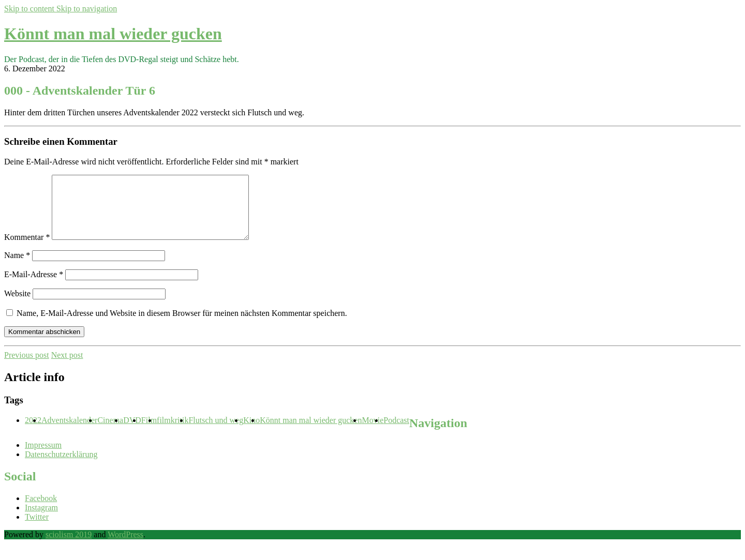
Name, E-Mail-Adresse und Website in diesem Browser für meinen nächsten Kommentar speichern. (182, 326)
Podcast (396, 433)
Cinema (110, 433)
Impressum (43, 457)
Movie (373, 433)
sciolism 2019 (69, 547)
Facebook (41, 511)
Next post (67, 367)
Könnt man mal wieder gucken (113, 34)
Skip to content (30, 9)
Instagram (41, 520)
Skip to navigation (87, 9)
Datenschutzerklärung (61, 467)
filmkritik (173, 433)
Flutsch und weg (216, 433)
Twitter (37, 529)
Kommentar (27, 249)
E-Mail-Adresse (34, 287)
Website (17, 306)
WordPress (125, 547)
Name (17, 268)
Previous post (27, 367)
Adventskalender (69, 433)
